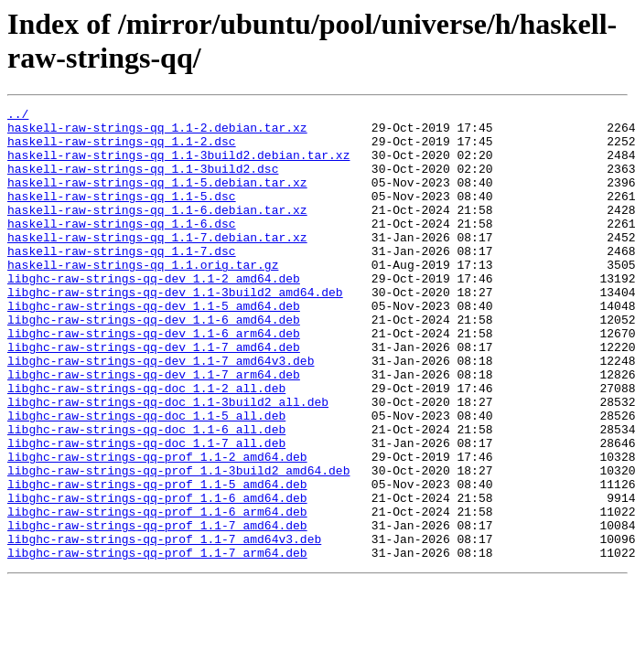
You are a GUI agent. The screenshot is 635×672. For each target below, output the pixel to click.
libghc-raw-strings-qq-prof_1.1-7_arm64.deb (157, 643)
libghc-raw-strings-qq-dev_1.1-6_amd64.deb (154, 363)
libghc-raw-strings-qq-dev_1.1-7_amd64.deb (154, 396)
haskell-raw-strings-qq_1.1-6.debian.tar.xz (157, 231)
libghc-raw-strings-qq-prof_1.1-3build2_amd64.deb (178, 544)
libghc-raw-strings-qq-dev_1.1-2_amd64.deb (154, 314)
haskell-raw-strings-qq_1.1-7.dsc (122, 281)
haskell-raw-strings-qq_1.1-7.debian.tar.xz (157, 264)
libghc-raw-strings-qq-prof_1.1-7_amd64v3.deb (164, 626)
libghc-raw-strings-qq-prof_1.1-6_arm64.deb (157, 593)
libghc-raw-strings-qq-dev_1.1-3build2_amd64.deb (175, 330)
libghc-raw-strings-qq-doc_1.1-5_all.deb (146, 478)
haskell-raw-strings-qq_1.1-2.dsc (122, 149)
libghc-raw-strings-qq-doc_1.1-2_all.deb (146, 445)
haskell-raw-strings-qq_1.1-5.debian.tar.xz (157, 198)
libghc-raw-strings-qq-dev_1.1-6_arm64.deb (154, 379)
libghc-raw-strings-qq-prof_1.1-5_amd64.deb (157, 560)
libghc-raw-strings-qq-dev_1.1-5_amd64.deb (154, 347)
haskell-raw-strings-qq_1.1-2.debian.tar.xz (157, 133)
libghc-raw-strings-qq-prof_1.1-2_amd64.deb (157, 528)
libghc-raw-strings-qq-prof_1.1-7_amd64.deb (157, 610)
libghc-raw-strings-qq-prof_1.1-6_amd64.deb (157, 577)
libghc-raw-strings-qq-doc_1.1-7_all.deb (146, 511)
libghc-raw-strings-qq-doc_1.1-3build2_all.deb (168, 462)
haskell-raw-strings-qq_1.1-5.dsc (122, 215)
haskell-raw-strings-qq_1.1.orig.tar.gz (143, 297)
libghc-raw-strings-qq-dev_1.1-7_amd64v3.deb (161, 412)
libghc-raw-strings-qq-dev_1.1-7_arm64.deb (154, 429)
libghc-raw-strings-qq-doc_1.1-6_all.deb (146, 495)
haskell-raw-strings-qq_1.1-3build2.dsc (143, 182)
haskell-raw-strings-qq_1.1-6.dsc (122, 248)
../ (18, 116)
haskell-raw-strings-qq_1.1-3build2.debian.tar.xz (178, 165)
